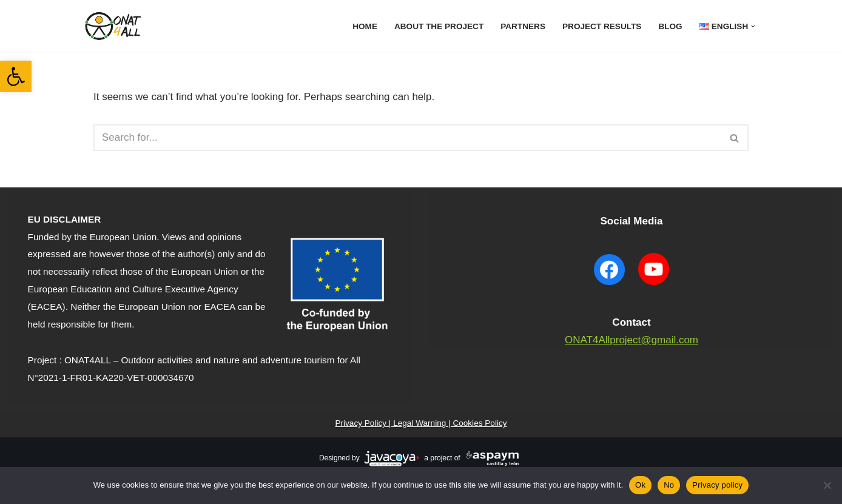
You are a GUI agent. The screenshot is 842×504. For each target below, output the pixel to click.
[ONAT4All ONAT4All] (115, 26)
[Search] (407, 138)
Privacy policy (717, 485)
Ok (640, 485)
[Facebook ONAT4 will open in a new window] (610, 287)
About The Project (439, 26)
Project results (602, 26)
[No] (827, 485)
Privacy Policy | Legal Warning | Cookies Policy (421, 423)
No (669, 485)
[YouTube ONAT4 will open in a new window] (653, 287)
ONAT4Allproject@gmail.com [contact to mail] (631, 340)
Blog (670, 26)
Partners (523, 26)
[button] (16, 76)
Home (365, 26)
